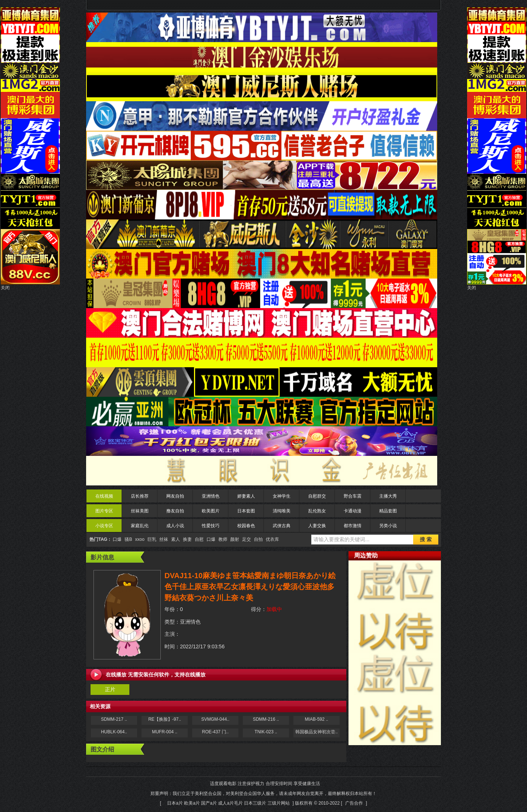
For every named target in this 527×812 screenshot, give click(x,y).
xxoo (140, 539)
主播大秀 (388, 496)
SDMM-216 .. (266, 719)
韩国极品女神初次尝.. (317, 732)
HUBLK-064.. (114, 732)
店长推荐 (140, 496)
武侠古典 (282, 526)
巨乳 (152, 539)
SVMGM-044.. (215, 719)
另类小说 (388, 526)
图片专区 (104, 511)
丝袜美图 (140, 511)
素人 (176, 539)
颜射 (235, 539)
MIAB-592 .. (317, 719)
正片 (110, 689)
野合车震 (353, 496)
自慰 (199, 539)
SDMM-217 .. (114, 719)
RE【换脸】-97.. (165, 719)
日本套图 (246, 511)
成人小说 (175, 526)
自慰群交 (317, 496)
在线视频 (104, 496)
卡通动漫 (353, 511)
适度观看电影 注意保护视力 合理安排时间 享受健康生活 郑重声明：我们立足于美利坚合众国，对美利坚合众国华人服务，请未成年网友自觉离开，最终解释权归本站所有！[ (263, 793)
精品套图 (388, 511)
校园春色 (246, 526)
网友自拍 (175, 496)
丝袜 (164, 539)
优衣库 (272, 539)
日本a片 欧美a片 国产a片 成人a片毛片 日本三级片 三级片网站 (228, 803)
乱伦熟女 (317, 511)
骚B (128, 539)
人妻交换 (317, 526)
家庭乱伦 (140, 526)
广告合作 (354, 803)
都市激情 (353, 526)
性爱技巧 (211, 526)
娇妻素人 (246, 496)
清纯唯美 (282, 511)
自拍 (258, 539)
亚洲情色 (211, 496)
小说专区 (104, 526)
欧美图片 (211, 511)
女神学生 (282, 496)
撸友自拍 (175, 511)
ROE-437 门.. (215, 732)
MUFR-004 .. (165, 732)
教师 (223, 539)
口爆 (117, 539)
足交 (246, 539)
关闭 (5, 288)
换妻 (187, 539)
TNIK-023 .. (266, 732)
